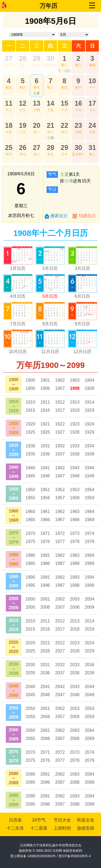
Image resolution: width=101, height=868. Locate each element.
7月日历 (18, 324)
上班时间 (62, 828)
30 (51, 58)
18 (9, 125)
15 (64, 103)
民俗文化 (86, 820)
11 (9, 103)
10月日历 (18, 352)
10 (92, 81)
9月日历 (82, 324)
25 (9, 148)
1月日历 (18, 268)
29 (37, 58)
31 (92, 148)
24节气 (39, 820)
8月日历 (50, 324)
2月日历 (50, 268)
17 (92, 103)
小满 (50, 138)
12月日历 (82, 352)
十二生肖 (15, 828)
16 (78, 103)
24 (92, 125)
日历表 (15, 820)
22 (64, 125)
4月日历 (18, 296)
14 (51, 103)
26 (23, 148)
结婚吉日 (87, 216)
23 (78, 125)
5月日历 (50, 296)
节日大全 (62, 820)
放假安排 (86, 828)
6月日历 (82, 296)
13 (37, 103)
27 (9, 58)
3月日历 (82, 268)
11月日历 (50, 352)
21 (51, 125)
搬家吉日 (59, 216)
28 (23, 58)
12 (23, 103)
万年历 (48, 6)
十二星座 (39, 828)
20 (37, 125)
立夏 (37, 93)
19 (23, 125)
